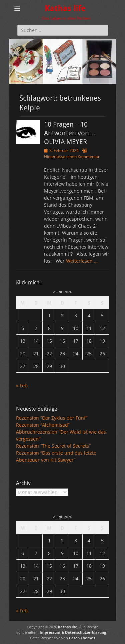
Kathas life (65, 8)
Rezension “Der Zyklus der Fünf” (52, 418)
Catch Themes (82, 638)
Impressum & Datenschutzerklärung (73, 632)
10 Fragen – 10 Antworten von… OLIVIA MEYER (70, 133)
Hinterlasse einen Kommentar (72, 156)
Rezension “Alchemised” (43, 425)
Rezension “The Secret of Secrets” (53, 446)
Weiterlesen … (82, 261)
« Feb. (22, 385)
